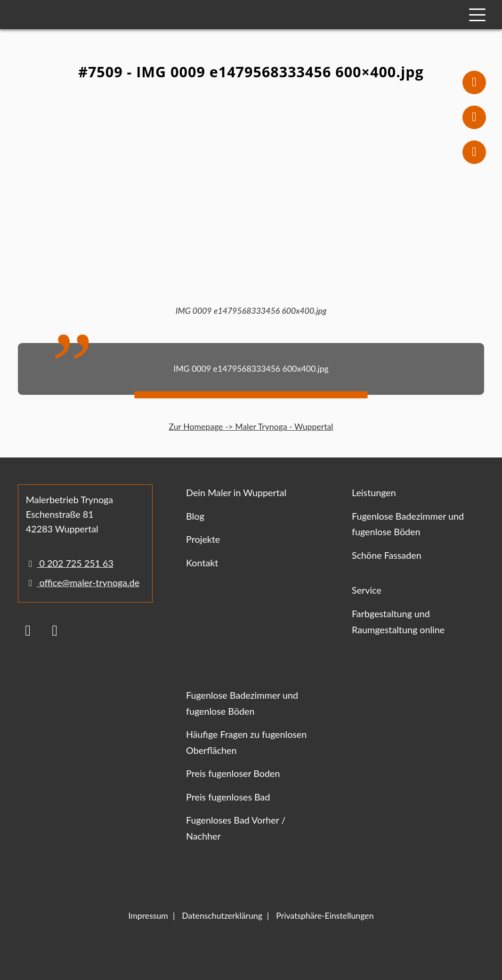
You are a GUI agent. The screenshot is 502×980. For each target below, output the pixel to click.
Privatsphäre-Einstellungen (325, 916)
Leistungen (374, 493)
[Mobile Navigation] (477, 15)
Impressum (148, 916)
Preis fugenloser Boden (233, 773)
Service (367, 590)
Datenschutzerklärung (222, 916)
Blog (195, 516)
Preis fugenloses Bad (228, 797)
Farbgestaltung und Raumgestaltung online (398, 622)
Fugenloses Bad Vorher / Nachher (236, 828)
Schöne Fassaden (387, 555)
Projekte (203, 539)
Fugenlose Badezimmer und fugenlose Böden (408, 524)
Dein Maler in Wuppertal (236, 493)
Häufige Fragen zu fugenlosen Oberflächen (246, 742)
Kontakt (202, 563)
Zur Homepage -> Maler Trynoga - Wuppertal (251, 427)
